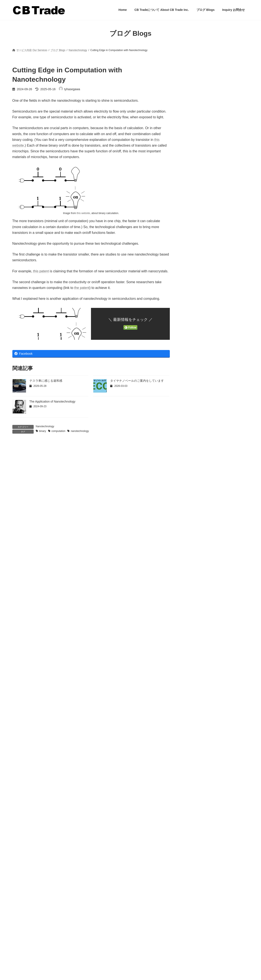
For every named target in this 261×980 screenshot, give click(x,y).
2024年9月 (193, 745)
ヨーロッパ (194, 170)
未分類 (191, 203)
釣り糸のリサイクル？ (200, 121)
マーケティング (197, 162)
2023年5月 (193, 786)
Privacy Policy (20, 958)
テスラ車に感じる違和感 (46, 381)
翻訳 (189, 244)
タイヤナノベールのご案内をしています (137, 381)
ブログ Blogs (103, 934)
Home (99, 920)
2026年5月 (193, 671)
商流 (189, 195)
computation (58, 431)
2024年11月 (194, 737)
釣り (189, 269)
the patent (82, 288)
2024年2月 (193, 770)
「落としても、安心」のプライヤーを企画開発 (216, 107)
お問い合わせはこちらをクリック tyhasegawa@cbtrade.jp (32, 943)
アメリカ (192, 146)
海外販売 (192, 219)
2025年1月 (193, 729)
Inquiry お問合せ (105, 941)
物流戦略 (192, 228)
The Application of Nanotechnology (52, 401)
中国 (189, 178)
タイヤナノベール (198, 154)
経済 (189, 236)
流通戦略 (192, 211)
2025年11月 (194, 704)
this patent (41, 271)
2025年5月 (193, 720)
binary (43, 431)
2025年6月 (193, 712)
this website (83, 213)
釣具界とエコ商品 (221, 401)
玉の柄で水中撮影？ (199, 94)
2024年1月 (193, 778)
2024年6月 (193, 761)
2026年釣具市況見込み (225, 444)
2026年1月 (193, 696)
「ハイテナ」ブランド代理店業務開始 (212, 82)
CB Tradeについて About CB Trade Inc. (118, 927)
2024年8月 (193, 753)
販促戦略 (192, 260)
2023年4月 (193, 794)
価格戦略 (192, 187)
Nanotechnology (45, 426)
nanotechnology (80, 431)
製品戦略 (192, 252)
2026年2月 (193, 687)
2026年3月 (193, 679)
